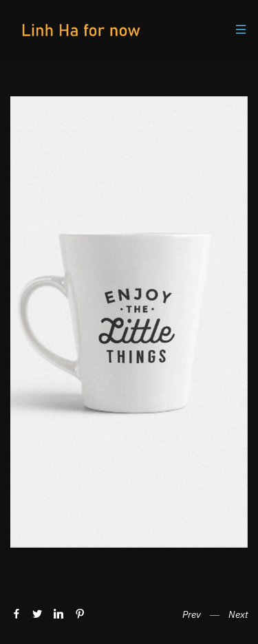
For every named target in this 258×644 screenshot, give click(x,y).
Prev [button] (192, 615)
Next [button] (238, 615)
